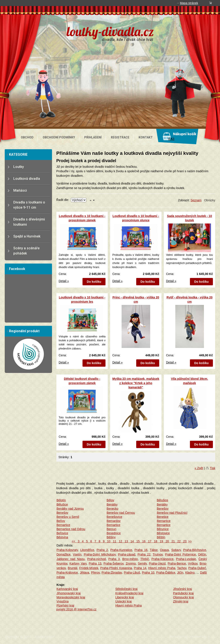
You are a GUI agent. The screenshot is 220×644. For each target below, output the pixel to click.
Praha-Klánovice (163, 559)
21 (173, 541)
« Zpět (199, 468)
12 (120, 541)
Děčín (202, 554)
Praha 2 (102, 550)
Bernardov (114, 521)
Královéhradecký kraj (129, 593)
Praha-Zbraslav (112, 573)
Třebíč (145, 559)
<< (74, 541)
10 (108, 541)
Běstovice (163, 533)
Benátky (112, 504)
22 (178, 541)
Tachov (182, 568)
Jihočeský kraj (183, 589)
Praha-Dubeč (197, 568)
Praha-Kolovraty (67, 550)
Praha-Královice (67, 573)
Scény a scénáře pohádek (26, 251)
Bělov (110, 500)
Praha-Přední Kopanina (116, 568)
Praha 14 (140, 568)
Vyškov (193, 563)
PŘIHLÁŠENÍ (93, 137)
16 (143, 541)
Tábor (154, 550)
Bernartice (164, 521)
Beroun (111, 529)
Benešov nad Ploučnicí (172, 513)
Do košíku (94, 282)
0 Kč (171, 139)
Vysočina (63, 601)
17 (149, 541)
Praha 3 (114, 559)
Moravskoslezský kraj (71, 597)
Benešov (163, 509)
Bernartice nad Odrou (71, 529)
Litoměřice (87, 550)
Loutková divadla (27, 179)
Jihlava (84, 573)
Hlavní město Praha (162, 568)
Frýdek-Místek (89, 568)
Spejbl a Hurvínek (27, 236)
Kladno (190, 573)
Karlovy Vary (78, 563)
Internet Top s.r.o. (202, 637)
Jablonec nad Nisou (71, 559)
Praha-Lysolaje (186, 559)
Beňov (61, 521)
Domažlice (63, 554)
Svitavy (176, 550)
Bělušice (163, 500)
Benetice (163, 517)
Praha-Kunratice (121, 550)
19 (161, 541)
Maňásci (20, 190)
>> (190, 541)
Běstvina (62, 537)
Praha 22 (144, 554)
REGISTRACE (120, 137)
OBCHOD (27, 137)
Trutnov (158, 554)
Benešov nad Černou (121, 513)
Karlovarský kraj (67, 589)
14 (132, 541)
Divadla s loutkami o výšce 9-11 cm (29, 205)
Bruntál (72, 568)
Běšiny (111, 537)
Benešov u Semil (68, 517)
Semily (142, 563)
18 (155, 541)
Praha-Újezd (157, 563)
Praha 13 (95, 563)
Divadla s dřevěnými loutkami (29, 222)
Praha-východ (96, 559)
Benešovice (114, 517)
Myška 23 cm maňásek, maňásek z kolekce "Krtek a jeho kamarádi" (136, 383)
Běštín (161, 537)
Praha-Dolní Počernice (180, 554)
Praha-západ (127, 554)
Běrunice (163, 529)
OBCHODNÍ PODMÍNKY (59, 137)
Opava (164, 550)
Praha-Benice (177, 563)
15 (138, 541)
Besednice (114, 533)
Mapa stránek (189, 3)
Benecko (112, 509)
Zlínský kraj (181, 601)
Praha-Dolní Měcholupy (100, 554)
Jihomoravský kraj (69, 593)
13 (126, 541)
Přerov (95, 573)
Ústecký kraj (124, 601)
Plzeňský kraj (65, 605)
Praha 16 (141, 550)
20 (167, 541)
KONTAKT (146, 137)
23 (184, 541)
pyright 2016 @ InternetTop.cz (76, 609)
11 (114, 541)
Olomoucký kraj (183, 597)
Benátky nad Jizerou (70, 509)
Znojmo (131, 563)
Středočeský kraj (126, 589)
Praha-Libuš (132, 573)
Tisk (213, 468)
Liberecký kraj (125, 597)
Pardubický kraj (183, 593)
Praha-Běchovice (195, 550)
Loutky (19, 167)
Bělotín (61, 500)
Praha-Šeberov (114, 563)
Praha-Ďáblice (166, 573)
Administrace (45, 637)
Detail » (64, 281)
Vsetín (77, 554)
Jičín (180, 573)
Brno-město (130, 559)
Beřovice (62, 533)
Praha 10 (148, 573)
